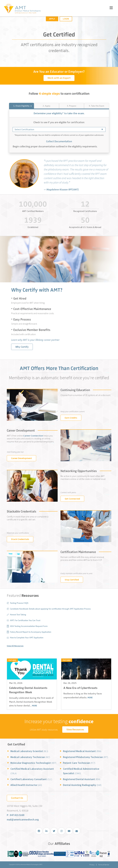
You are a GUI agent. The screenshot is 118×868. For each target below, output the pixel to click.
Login (66, 19)
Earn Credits (71, 418)
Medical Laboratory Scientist (29, 751)
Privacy (92, 865)
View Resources (75, 729)
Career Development (21, 458)
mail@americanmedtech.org (23, 819)
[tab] (22, 106)
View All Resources (15, 646)
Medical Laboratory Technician (30, 757)
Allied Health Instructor (26, 785)
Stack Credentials (20, 539)
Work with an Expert (59, 78)
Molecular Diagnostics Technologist (33, 763)
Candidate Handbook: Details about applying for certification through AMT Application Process (50, 609)
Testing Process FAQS (19, 603)
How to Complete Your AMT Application (27, 638)
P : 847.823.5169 (16, 815)
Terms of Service (104, 865)
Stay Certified (72, 580)
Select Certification (24, 129)
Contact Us (17, 798)
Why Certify (22, 347)
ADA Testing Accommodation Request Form (29, 626)
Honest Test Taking (18, 615)
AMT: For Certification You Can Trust (25, 620)
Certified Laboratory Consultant (31, 779)
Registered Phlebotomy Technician (85, 757)
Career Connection (33, 436)
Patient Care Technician (79, 763)
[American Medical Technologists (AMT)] (22, 9)
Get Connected (72, 499)
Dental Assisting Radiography (82, 785)
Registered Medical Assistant (82, 751)
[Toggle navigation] (111, 8)
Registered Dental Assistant (82, 779)
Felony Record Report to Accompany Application (31, 632)
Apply (52, 19)
